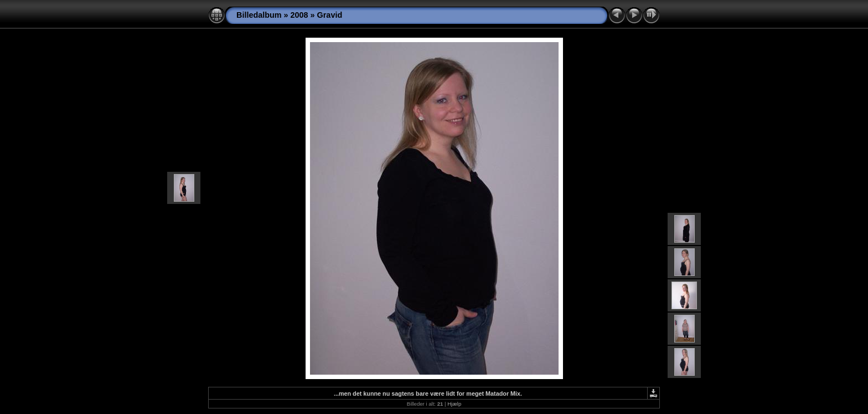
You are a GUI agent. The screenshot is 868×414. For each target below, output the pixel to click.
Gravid (330, 15)
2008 (299, 15)
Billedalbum (259, 15)
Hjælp (454, 404)
